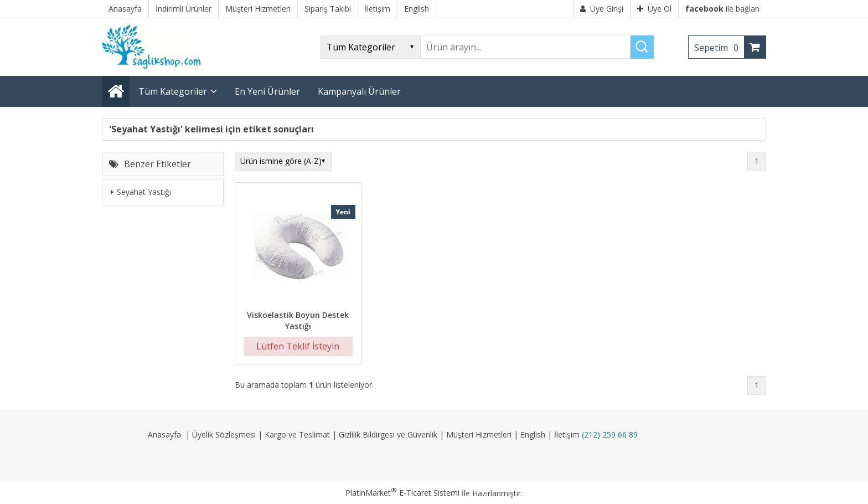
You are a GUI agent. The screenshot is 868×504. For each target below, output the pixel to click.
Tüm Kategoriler (173, 91)
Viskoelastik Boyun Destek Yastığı (298, 320)
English (533, 434)
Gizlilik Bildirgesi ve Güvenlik (388, 434)
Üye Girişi (602, 9)
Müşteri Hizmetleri (479, 434)
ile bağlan (722, 9)
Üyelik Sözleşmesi (224, 434)
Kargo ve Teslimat (297, 434)
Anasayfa (164, 434)
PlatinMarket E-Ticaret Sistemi (402, 493)
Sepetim (719, 48)
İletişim (567, 434)
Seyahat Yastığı (141, 192)
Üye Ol (654, 9)
